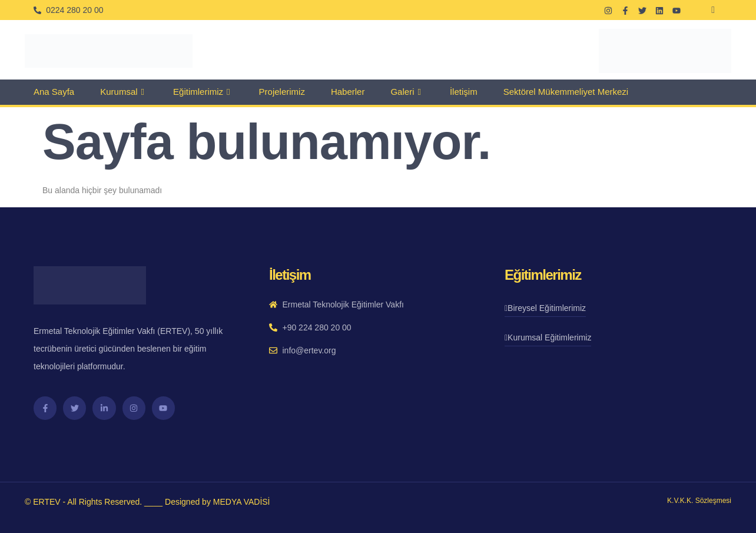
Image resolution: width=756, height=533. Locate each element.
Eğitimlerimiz (203, 92)
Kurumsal (124, 92)
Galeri (407, 92)
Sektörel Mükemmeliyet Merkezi (566, 92)
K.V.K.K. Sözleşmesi (699, 501)
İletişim (464, 92)
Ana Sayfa (54, 92)
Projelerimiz (282, 92)
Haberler (348, 92)
